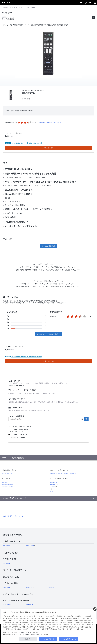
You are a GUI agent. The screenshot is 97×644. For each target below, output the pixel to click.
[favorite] (81, 3)
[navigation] (93, 17)
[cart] (86, 3)
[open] (90, 3)
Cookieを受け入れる (69, 639)
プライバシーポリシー (31, 635)
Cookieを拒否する (48, 639)
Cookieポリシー (25, 633)
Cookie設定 (26, 639)
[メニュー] (95, 3)
